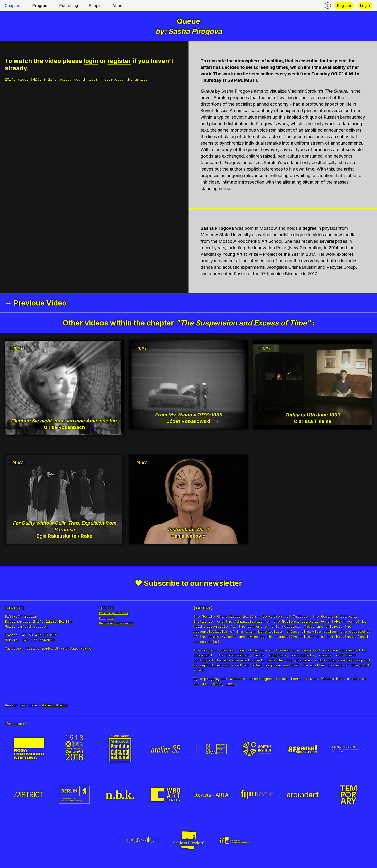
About (118, 6)
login (91, 61)
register (119, 61)
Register (344, 6)
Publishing (69, 6)
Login (365, 6)
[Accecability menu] (328, 6)
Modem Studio (55, 705)
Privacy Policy (114, 613)
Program (40, 6)
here (230, 684)
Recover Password (116, 623)
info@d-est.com (33, 626)
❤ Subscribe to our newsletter (189, 583)
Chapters (13, 6)
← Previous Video (36, 303)
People (95, 6)
